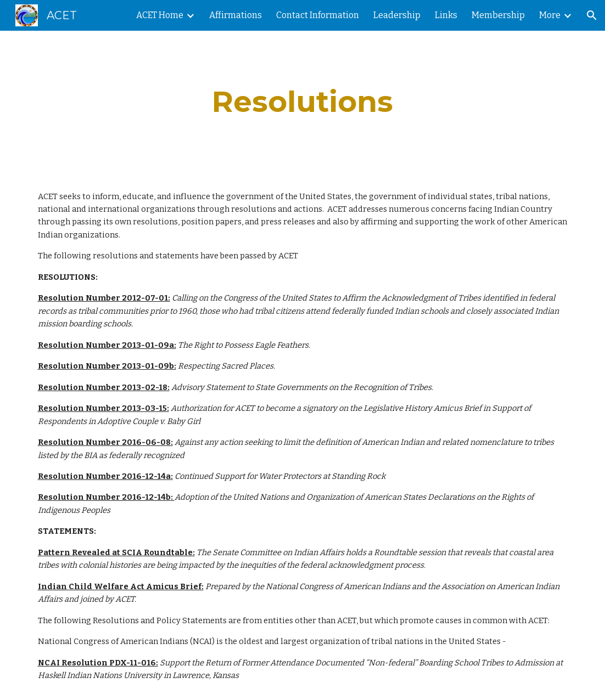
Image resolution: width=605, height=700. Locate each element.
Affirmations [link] (236, 15)
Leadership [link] (397, 15)
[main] (303, 102)
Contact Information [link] (318, 15)
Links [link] (446, 15)
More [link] (550, 15)
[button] (592, 15)
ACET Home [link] (160, 15)
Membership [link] (498, 15)
